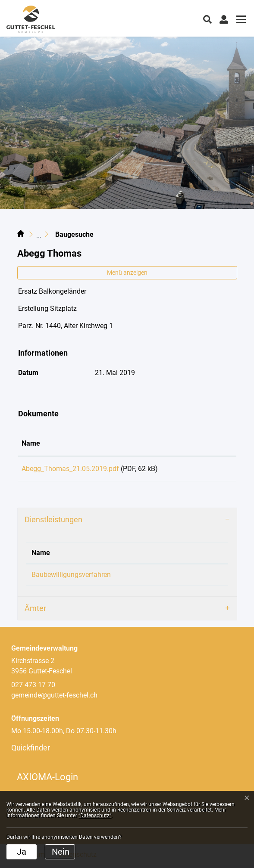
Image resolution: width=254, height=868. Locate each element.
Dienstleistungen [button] (53, 522)
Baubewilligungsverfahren (71, 578)
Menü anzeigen (127, 273)
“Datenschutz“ (95, 815)
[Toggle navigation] (240, 20)
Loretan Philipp (182, 578)
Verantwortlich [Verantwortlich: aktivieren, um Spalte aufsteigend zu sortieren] (182, 556)
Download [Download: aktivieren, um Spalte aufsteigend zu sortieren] (205, 443)
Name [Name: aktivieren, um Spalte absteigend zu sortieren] (41, 556)
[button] (207, 19)
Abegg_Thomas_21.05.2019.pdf (70, 469)
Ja (22, 852)
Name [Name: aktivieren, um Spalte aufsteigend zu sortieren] (31, 443)
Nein (61, 852)
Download (212, 470)
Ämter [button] (35, 611)
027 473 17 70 (33, 688)
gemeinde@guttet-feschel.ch (54, 698)
